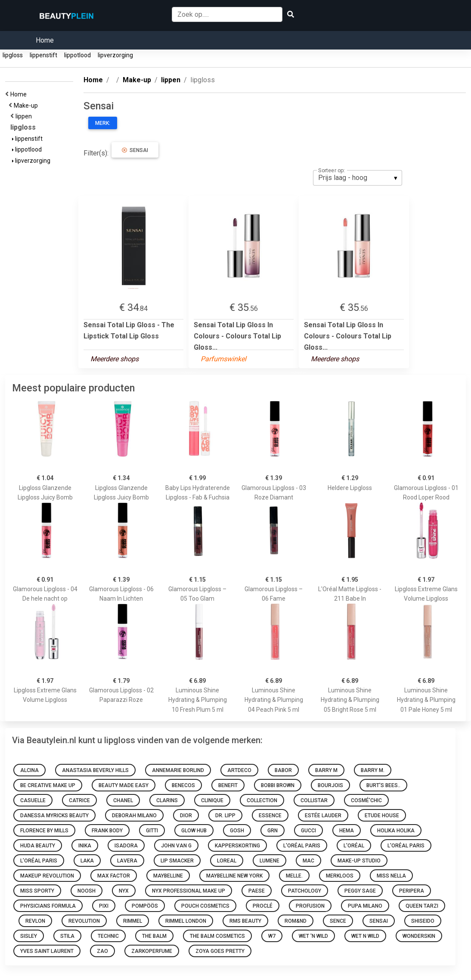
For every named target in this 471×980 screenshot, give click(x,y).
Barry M (326, 770)
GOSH (237, 831)
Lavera (127, 861)
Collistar (314, 800)
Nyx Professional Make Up (189, 891)
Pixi (104, 906)
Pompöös (145, 906)
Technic (108, 936)
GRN (273, 831)
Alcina (29, 770)
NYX (124, 891)
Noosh (87, 891)
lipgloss (13, 55)
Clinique (212, 800)
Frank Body (107, 831)
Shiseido (423, 921)
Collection (262, 800)
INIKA (85, 846)
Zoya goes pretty (220, 951)
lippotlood (77, 55)
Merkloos (340, 876)
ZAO (102, 951)
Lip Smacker (177, 861)
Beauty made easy (124, 785)
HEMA (347, 831)
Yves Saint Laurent (47, 951)
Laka (87, 861)
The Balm (154, 936)
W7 (272, 936)
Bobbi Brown (278, 785)
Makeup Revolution (47, 876)
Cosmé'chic (366, 800)
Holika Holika (396, 831)
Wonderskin (419, 936)
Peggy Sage (360, 891)
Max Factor (114, 876)
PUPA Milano (365, 906)
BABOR (283, 770)
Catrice (79, 800)
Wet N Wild (365, 936)
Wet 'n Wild (313, 936)
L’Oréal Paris (39, 861)
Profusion (310, 906)
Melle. (294, 876)
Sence (338, 921)
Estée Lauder (323, 816)
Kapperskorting (237, 846)
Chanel (123, 800)
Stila (67, 936)
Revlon (35, 921)
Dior (186, 816)
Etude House (382, 816)
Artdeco (239, 770)
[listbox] (358, 178)
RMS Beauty (245, 921)
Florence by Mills (44, 831)
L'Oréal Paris (302, 846)
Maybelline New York (234, 876)
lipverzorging (115, 55)
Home (45, 40)
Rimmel (133, 921)
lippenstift (43, 55)
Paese (257, 891)
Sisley (29, 936)
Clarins (167, 800)
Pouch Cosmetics (205, 906)
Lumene (270, 861)
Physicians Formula (48, 906)
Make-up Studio (359, 861)
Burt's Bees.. (383, 785)
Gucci (308, 831)
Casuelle (33, 800)
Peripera (412, 891)
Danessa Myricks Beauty (54, 816)
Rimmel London (186, 921)
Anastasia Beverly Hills (95, 770)
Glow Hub (194, 831)
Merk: (103, 123)
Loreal (227, 861)
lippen (25, 116)
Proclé (263, 906)
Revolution (84, 921)
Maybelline (168, 876)
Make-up (27, 105)
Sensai (135, 150)
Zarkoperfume (152, 951)
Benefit (228, 785)
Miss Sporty (37, 891)
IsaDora (126, 846)
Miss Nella (391, 876)
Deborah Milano (134, 816)
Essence (270, 816)
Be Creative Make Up (48, 785)
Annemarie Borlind (178, 770)
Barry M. (373, 770)
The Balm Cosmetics (217, 936)
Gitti (152, 831)
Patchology (305, 891)
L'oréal (354, 846)
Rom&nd (296, 921)
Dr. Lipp (225, 816)
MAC (308, 861)
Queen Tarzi (422, 906)
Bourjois (330, 785)
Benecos (183, 785)
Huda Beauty (38, 846)
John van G (176, 846)
